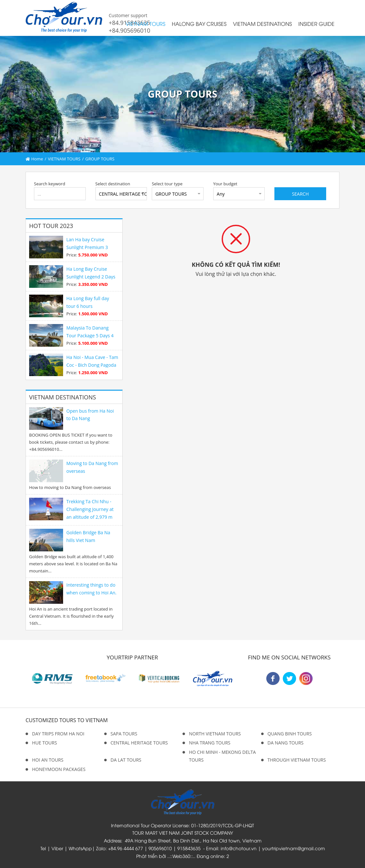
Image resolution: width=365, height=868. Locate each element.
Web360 (181, 856)
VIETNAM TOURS (145, 24)
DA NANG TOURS (286, 743)
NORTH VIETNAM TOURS (215, 734)
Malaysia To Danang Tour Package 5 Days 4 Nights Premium (90, 336)
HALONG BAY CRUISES (199, 24)
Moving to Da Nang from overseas (92, 467)
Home (34, 159)
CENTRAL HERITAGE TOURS (139, 743)
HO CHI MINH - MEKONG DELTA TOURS (222, 756)
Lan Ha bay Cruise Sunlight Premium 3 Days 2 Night (87, 247)
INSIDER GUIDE (316, 24)
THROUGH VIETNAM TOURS (297, 760)
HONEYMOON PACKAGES (59, 769)
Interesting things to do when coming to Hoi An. (91, 589)
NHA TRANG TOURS (210, 743)
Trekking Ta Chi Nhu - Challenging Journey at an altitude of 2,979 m (90, 509)
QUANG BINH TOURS (290, 734)
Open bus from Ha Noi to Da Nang (90, 415)
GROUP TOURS (100, 159)
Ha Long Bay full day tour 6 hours (88, 302)
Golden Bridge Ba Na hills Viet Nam (88, 536)
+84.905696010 (129, 30)
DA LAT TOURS (126, 760)
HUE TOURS (44, 743)
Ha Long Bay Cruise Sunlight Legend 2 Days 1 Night (91, 277)
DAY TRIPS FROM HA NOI (58, 734)
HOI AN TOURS (48, 760)
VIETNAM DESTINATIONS (262, 24)
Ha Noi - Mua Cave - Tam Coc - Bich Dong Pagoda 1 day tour (92, 365)
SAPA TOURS (124, 734)
